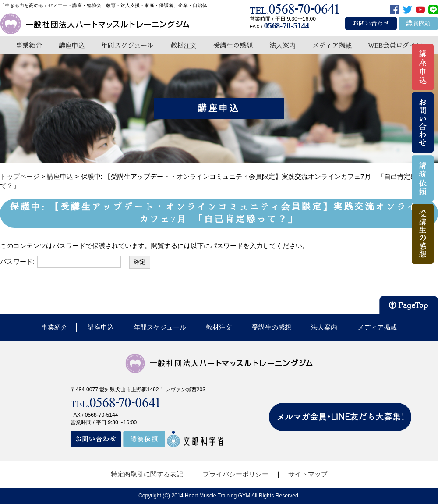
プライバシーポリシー (236, 474)
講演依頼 (418, 23)
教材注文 (184, 45)
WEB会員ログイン (395, 45)
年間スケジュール (127, 45)
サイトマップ (308, 474)
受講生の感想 (233, 45)
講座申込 (72, 45)
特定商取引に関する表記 (147, 474)
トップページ (20, 176)
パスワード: (60, 262)
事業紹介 (29, 45)
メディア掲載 (332, 45)
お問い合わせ (371, 23)
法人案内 (283, 45)
